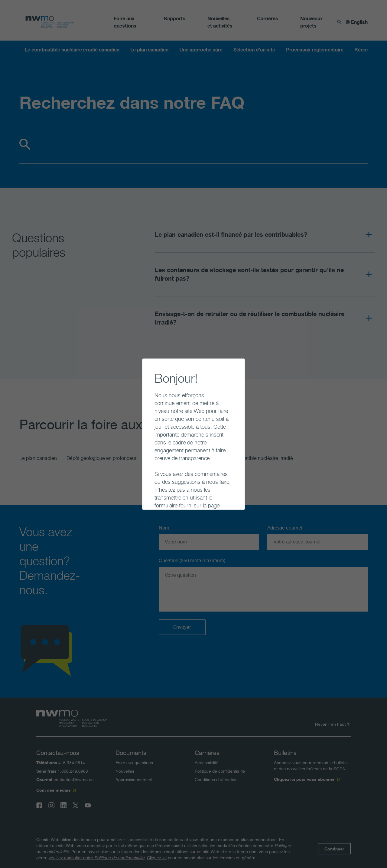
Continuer (149, 496)
